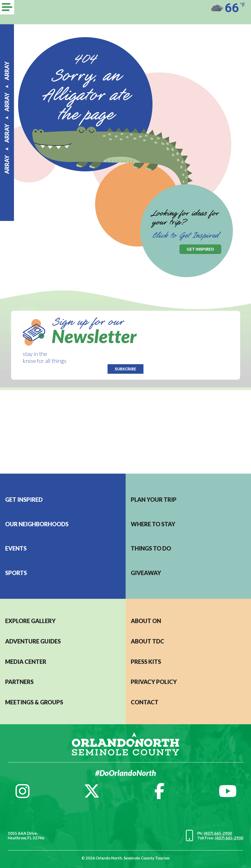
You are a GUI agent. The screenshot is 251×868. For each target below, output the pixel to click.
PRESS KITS (146, 662)
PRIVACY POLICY (154, 682)
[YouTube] (228, 791)
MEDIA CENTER (26, 662)
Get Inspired (24, 500)
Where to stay (153, 524)
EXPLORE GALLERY (30, 621)
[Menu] (7, 7)
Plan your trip (154, 500)
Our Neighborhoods (37, 524)
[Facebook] (159, 791)
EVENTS (16, 548)
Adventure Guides (33, 641)
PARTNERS (19, 682)
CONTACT (145, 702)
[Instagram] (22, 791)
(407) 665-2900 (218, 833)
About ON (146, 621)
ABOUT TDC (147, 641)
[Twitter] (92, 791)
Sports (16, 573)
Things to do (151, 548)
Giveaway (146, 573)
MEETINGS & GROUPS (34, 702)
